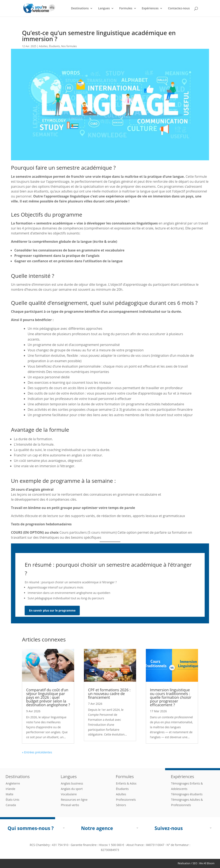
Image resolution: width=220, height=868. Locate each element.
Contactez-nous (179, 9)
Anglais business (72, 783)
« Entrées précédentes (37, 752)
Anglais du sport (72, 789)
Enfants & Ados (126, 783)
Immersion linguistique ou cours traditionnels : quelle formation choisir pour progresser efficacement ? (171, 697)
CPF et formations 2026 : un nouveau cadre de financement (109, 694)
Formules (126, 9)
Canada (11, 805)
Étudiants (54, 46)
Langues (104, 9)
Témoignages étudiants (187, 794)
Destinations (80, 9)
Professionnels (126, 800)
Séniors (121, 805)
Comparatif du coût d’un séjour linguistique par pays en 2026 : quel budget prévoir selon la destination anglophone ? (48, 697)
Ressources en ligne (74, 800)
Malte (10, 794)
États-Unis (13, 800)
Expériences (150, 9)
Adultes (43, 46)
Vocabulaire (69, 794)
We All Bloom (207, 863)
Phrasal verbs (70, 805)
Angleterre (13, 783)
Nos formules (69, 46)
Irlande (11, 789)
